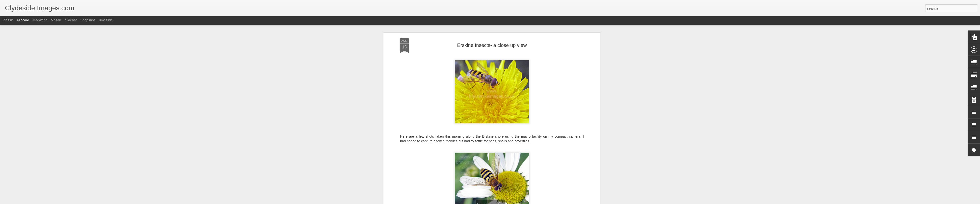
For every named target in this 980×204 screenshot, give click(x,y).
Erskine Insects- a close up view (492, 44)
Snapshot (88, 20)
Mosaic (56, 20)
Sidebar (71, 20)
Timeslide (105, 20)
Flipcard (23, 20)
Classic (8, 20)
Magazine (40, 20)
